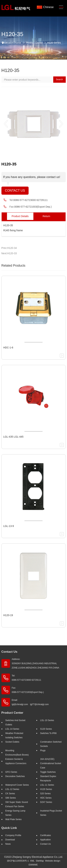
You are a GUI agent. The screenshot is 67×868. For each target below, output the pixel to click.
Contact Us (15, 191)
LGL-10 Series (47, 720)
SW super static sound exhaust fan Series (17, 804)
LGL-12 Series (12, 789)
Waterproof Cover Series (17, 785)
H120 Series (54, 43)
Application (45, 840)
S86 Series (11, 798)
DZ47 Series (46, 802)
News (8, 844)
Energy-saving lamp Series (15, 813)
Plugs (43, 750)
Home (18, 43)
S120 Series (46, 729)
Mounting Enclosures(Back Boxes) (17, 753)
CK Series (10, 794)
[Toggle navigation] (61, 7)
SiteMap (40, 861)
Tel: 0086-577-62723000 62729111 (27, 678)
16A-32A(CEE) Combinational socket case (51, 763)
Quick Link (9, 828)
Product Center (34, 43)
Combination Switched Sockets (51, 744)
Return (46, 216)
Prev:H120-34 (9, 248)
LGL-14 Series (12, 729)
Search (59, 79)
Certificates (46, 835)
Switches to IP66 (48, 733)
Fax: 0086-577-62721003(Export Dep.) (28, 690)
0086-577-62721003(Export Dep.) (33, 207)
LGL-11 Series (47, 785)
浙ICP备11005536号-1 (18, 861)
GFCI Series (11, 772)
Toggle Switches (48, 772)
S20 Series (45, 794)
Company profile (13, 835)
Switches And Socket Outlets (15, 722)
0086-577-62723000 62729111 (30, 200)
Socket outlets (12, 742)
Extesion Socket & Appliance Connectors (16, 761)
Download (10, 840)
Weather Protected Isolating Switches (14, 735)
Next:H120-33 (9, 253)
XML (32, 861)
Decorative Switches (15, 776)
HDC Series (46, 798)
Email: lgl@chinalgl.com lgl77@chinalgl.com (30, 702)
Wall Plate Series (13, 819)
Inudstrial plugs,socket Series (51, 813)
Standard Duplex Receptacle (48, 778)
